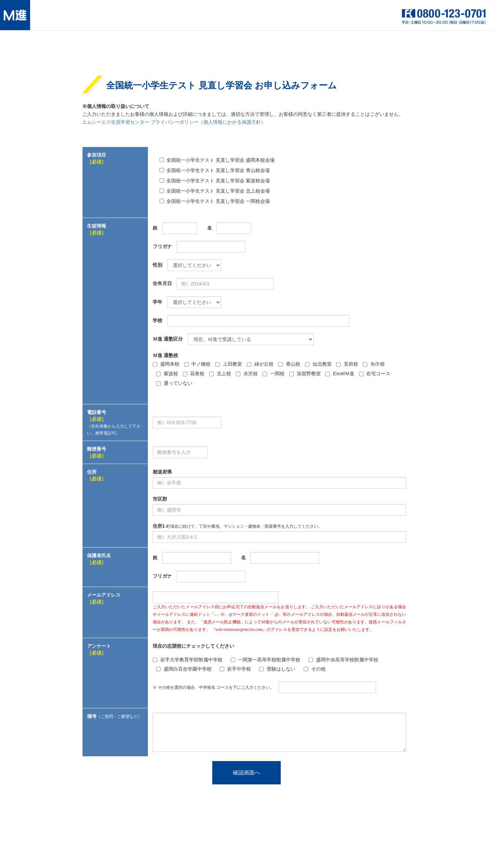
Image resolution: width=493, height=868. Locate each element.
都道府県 (162, 472)
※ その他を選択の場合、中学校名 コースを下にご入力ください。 (213, 687)
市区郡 (160, 499)
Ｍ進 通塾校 (165, 355)
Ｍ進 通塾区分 (168, 339)
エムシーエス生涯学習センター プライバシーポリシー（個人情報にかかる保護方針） (174, 122)
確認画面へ (246, 773)
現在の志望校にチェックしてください (193, 646)
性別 (157, 265)
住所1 (237, 526)
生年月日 (162, 283)
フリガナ (162, 246)
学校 (157, 320)
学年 (157, 302)
